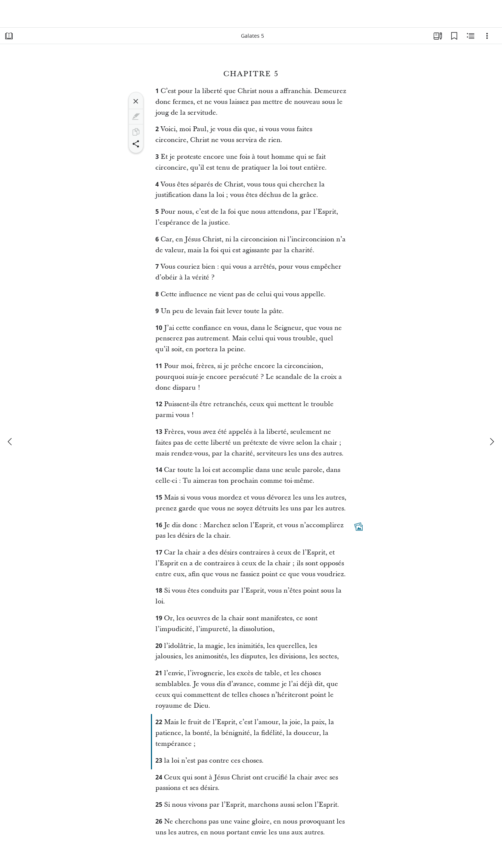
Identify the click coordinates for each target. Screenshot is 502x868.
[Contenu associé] (471, 36)
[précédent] (10, 442)
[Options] (487, 36)
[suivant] (492, 442)
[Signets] (454, 36)
